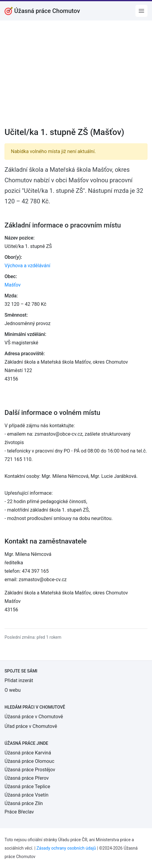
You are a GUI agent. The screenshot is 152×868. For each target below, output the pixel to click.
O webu (13, 690)
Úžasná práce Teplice (27, 787)
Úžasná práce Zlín (24, 803)
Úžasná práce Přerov (27, 778)
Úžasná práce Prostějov (30, 770)
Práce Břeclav (19, 812)
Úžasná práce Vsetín (26, 795)
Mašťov (13, 285)
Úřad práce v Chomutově (31, 726)
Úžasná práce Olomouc (29, 761)
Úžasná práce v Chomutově (34, 717)
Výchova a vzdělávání (27, 266)
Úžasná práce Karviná (28, 753)
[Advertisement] (76, 78)
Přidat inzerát (19, 680)
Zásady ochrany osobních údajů (66, 848)
